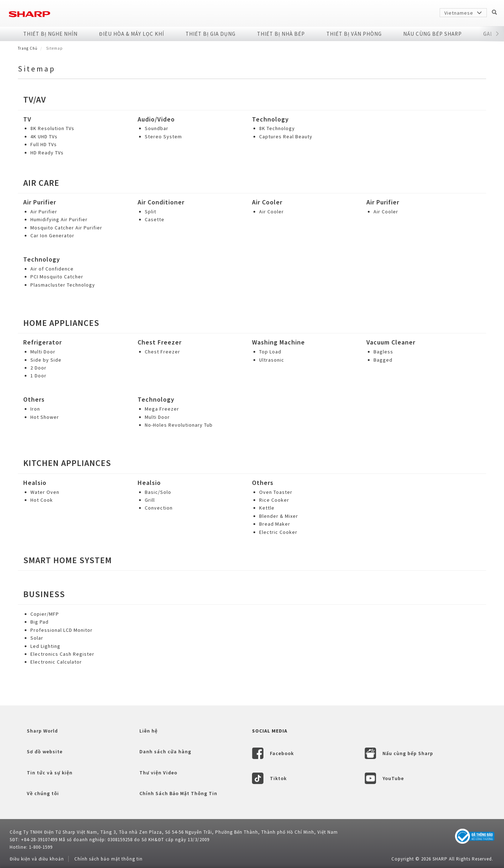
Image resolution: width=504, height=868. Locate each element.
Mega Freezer (162, 409)
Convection (159, 508)
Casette (155, 219)
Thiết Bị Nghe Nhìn (50, 34)
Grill (150, 500)
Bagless (383, 352)
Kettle (267, 508)
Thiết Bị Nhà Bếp (281, 34)
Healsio (35, 483)
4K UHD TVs (44, 137)
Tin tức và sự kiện (50, 773)
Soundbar (157, 128)
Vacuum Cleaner (391, 342)
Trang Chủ (28, 48)
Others (34, 399)
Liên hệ (149, 731)
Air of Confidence (52, 269)
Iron (35, 409)
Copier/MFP (45, 614)
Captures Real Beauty (286, 137)
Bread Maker (275, 524)
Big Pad (39, 622)
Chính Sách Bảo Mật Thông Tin (178, 793)
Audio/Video (156, 119)
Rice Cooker (274, 500)
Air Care (41, 183)
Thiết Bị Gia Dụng (211, 34)
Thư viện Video (158, 773)
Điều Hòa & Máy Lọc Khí (132, 34)
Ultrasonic (272, 360)
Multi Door (43, 352)
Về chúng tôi (43, 793)
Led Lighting (45, 646)
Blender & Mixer (279, 516)
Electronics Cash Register (62, 654)
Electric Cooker (278, 532)
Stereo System (163, 137)
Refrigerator (43, 342)
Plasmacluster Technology (63, 285)
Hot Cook (42, 500)
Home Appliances (61, 323)
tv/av (35, 100)
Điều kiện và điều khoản (37, 859)
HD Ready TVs (47, 153)
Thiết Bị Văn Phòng (354, 34)
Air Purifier (40, 202)
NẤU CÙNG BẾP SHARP (433, 34)
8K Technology (277, 128)
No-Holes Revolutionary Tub (179, 425)
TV (27, 119)
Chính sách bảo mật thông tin (108, 859)
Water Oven (45, 492)
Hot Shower (45, 417)
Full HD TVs (44, 144)
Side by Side (46, 360)
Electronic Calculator (56, 662)
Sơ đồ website (45, 752)
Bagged (383, 360)
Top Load (270, 352)
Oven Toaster (276, 492)
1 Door (38, 376)
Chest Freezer (160, 342)
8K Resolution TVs (52, 128)
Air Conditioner (161, 202)
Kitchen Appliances (67, 463)
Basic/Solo (158, 492)
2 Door (38, 368)
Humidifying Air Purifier (59, 219)
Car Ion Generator (52, 235)
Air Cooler (267, 202)
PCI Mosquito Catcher (57, 277)
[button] (497, 34)
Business (44, 594)
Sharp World (42, 731)
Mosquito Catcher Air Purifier (66, 228)
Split (150, 212)
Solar (37, 638)
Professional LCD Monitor (61, 630)
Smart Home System (68, 560)
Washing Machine (278, 342)
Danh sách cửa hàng (165, 752)
